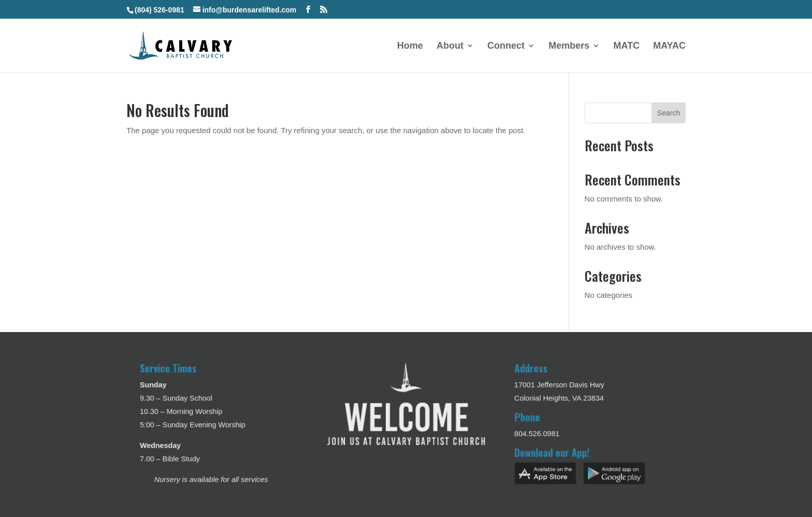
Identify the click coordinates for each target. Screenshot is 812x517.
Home (410, 46)
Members (569, 46)
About (450, 46)
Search (669, 113)
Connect (506, 46)
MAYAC (669, 46)
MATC (626, 46)
